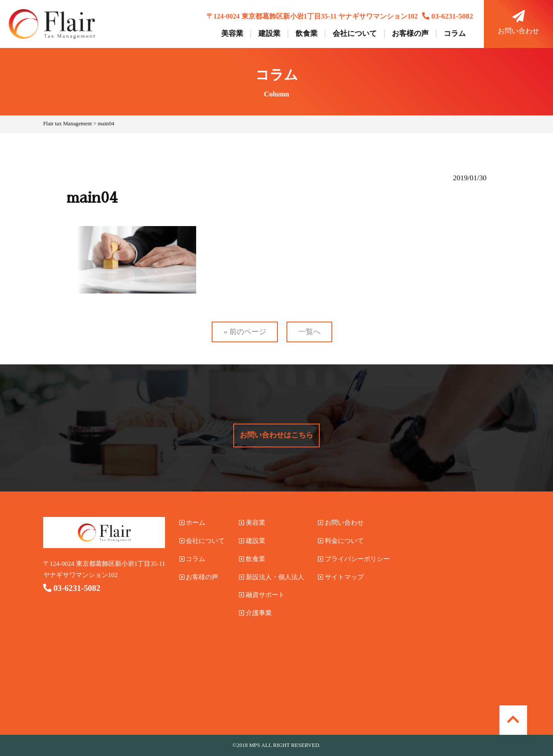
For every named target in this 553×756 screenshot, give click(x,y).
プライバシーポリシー (354, 559)
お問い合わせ (518, 22)
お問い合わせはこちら (276, 435)
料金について (341, 541)
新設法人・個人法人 (272, 577)
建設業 (269, 34)
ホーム (192, 523)
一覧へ (310, 332)
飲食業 (307, 34)
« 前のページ (245, 332)
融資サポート (262, 595)
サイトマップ (341, 577)
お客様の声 (410, 34)
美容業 (232, 34)
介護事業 (255, 613)
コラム (455, 34)
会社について (355, 34)
